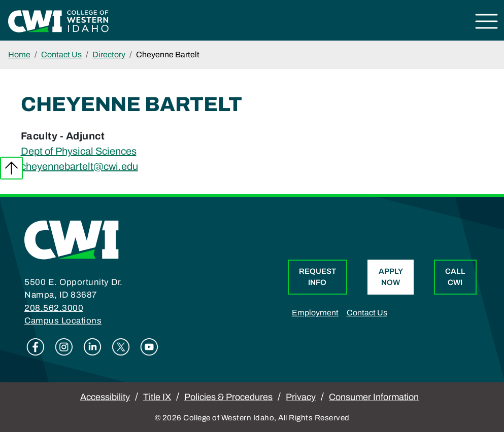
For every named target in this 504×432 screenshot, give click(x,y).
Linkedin (92, 347)
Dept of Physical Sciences (79, 151)
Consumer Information (374, 397)
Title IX (157, 397)
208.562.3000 (54, 308)
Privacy (301, 397)
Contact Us (61, 55)
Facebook (36, 347)
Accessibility (105, 397)
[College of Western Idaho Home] (58, 20)
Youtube (149, 347)
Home (19, 55)
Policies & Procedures (228, 397)
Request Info (317, 277)
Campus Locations (63, 321)
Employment (315, 313)
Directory (109, 55)
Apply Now (391, 277)
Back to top (11, 168)
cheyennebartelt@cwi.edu (79, 166)
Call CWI (455, 277)
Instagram (64, 347)
